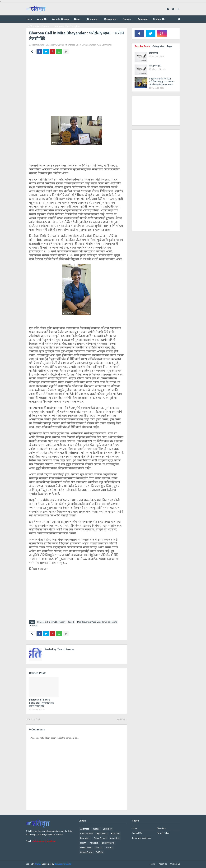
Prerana (34, 626)
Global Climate (100, 838)
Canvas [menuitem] (127, 19)
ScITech (99, 852)
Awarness (85, 829)
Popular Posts (142, 46)
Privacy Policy (163, 833)
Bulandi (71, 622)
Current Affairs (87, 834)
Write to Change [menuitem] (61, 19)
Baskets (96, 829)
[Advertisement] (76, 85)
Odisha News (86, 848)
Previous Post (34, 719)
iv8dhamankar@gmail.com (44, 841)
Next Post (121, 719)
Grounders (115, 838)
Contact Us (137, 833)
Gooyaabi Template (63, 864)
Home (135, 828)
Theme (38, 864)
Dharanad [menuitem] (92, 19)
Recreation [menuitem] (110, 19)
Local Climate (108, 843)
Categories (158, 46)
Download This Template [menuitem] (67, 27)
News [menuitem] (77, 19)
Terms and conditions (141, 838)
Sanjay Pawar (86, 852)
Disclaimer (162, 828)
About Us (163, 864)
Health (83, 843)
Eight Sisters (102, 834)
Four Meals (85, 838)
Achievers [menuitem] (143, 19)
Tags (169, 46)
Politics (99, 848)
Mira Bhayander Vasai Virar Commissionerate (97, 622)
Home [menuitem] (29, 19)
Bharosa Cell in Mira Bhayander (82, 45)
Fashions (115, 834)
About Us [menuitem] (42, 19)
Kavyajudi (94, 843)
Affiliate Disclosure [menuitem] (38, 27)
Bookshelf (107, 829)
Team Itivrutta (38, 45)
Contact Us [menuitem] (159, 19)
